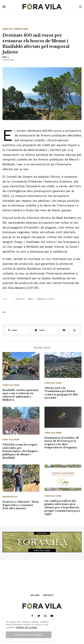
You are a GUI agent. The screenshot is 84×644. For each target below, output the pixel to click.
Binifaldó (20, 299)
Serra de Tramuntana (15, 29)
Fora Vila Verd (11, 385)
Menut (31, 299)
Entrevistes (10, 497)
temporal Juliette (45, 299)
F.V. (8, 57)
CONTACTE (48, 595)
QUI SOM (35, 595)
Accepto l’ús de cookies (29, 635)
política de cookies (26, 627)
